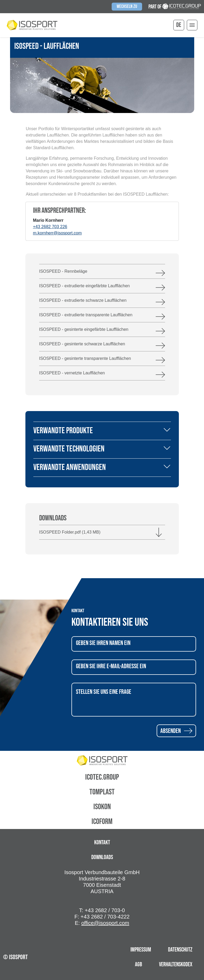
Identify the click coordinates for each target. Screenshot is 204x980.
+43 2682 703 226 (50, 227)
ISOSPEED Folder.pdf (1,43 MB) (70, 532)
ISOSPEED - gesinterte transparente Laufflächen (85, 358)
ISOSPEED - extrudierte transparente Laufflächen (86, 315)
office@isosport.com (105, 923)
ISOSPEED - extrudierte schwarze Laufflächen (83, 300)
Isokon (102, 807)
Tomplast (102, 792)
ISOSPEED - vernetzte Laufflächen (72, 373)
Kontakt (102, 843)
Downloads (102, 857)
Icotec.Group (102, 777)
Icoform (102, 822)
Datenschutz (180, 950)
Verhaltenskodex (176, 965)
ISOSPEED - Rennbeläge (63, 271)
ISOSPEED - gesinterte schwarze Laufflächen (82, 344)
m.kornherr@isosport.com (57, 233)
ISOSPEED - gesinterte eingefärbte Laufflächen (84, 329)
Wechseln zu (127, 6)
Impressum (141, 950)
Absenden (176, 731)
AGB (139, 965)
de (179, 25)
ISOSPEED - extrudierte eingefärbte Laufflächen (85, 286)
